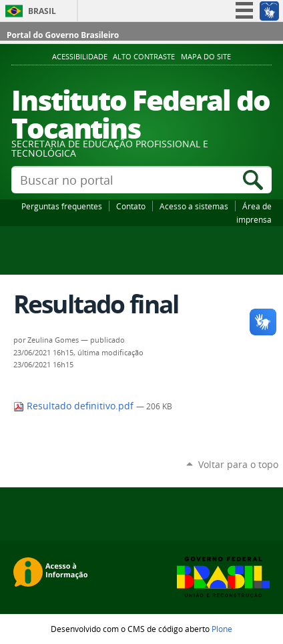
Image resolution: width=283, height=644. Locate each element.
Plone (222, 629)
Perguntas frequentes (62, 206)
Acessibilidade (80, 57)
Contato (131, 206)
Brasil (42, 11)
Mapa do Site (206, 57)
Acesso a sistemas (194, 206)
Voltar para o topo (238, 464)
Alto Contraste (144, 57)
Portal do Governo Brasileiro (63, 35)
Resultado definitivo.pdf (75, 406)
